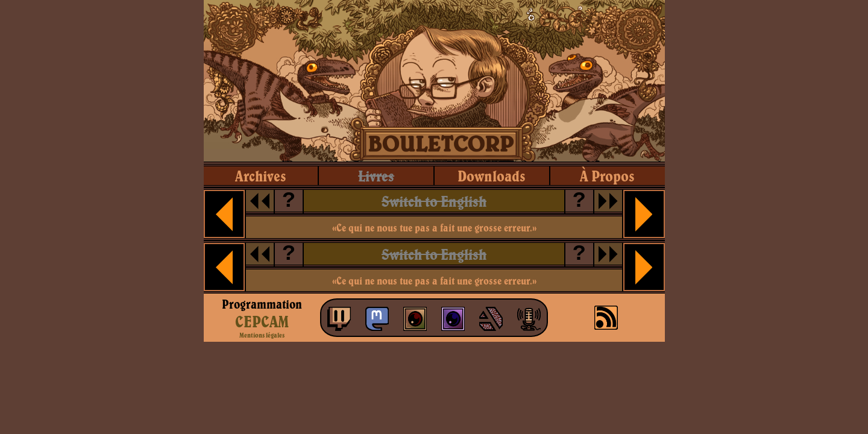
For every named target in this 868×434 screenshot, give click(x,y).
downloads (492, 176)
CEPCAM (262, 321)
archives (261, 176)
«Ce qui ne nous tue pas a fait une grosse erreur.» (434, 228)
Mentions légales (262, 335)
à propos (607, 176)
